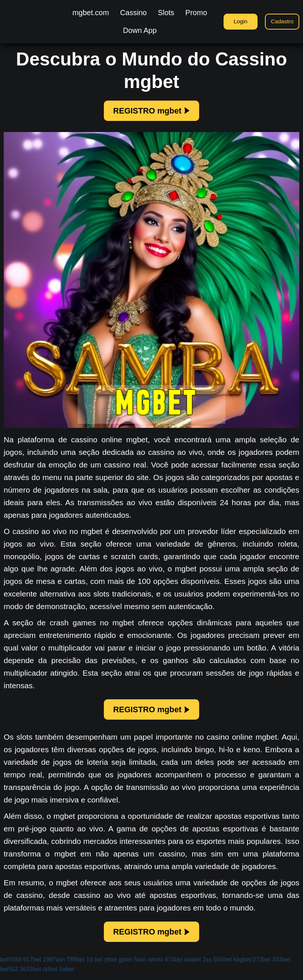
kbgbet (242, 965)
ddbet (50, 975)
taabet (193, 965)
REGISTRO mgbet (151, 112)
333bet (281, 965)
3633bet (30, 975)
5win (140, 965)
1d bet (94, 965)
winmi (155, 965)
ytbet (111, 965)
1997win (54, 965)
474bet (174, 965)
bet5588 (11, 965)
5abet (67, 975)
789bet (76, 965)
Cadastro (281, 21)
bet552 (9, 975)
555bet (222, 965)
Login (236, 21)
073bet (261, 965)
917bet (32, 965)
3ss (207, 965)
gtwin (125, 965)
